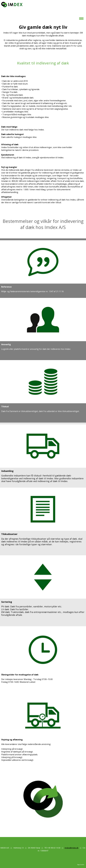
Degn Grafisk (81, 865)
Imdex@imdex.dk (71, 848)
